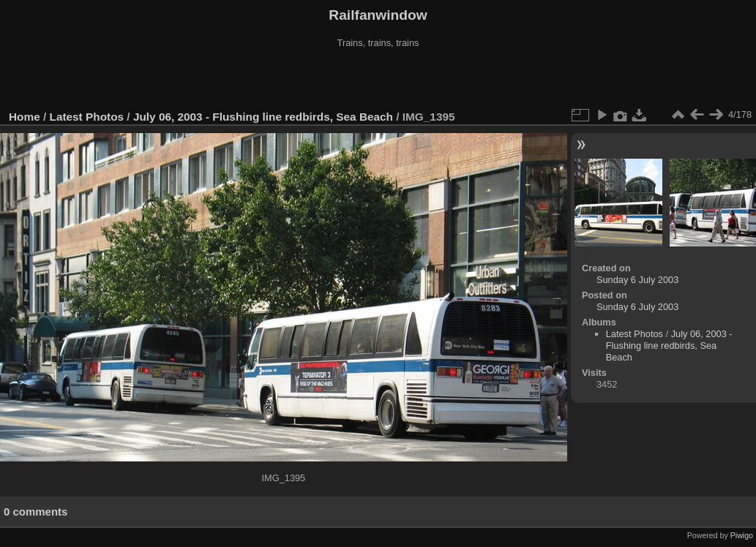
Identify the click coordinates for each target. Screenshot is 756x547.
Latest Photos (87, 117)
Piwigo (742, 535)
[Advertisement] (378, 80)
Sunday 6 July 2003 (637, 280)
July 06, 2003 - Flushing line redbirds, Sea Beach (263, 117)
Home (25, 117)
